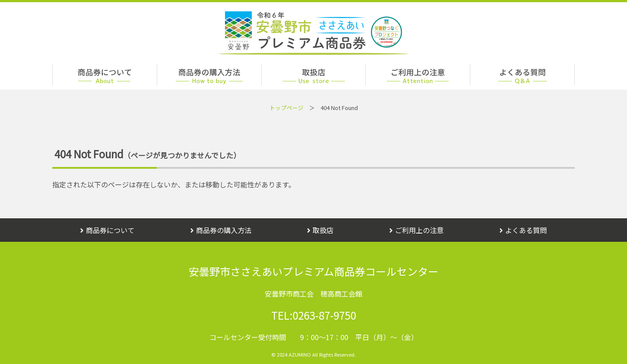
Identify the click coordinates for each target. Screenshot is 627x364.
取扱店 (320, 230)
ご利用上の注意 (416, 230)
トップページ (287, 108)
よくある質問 (523, 230)
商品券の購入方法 (221, 230)
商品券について (107, 230)
